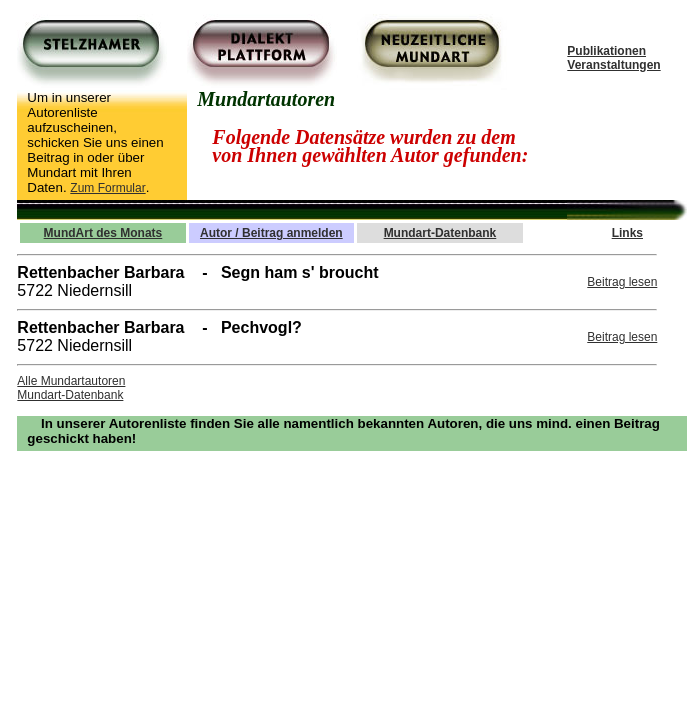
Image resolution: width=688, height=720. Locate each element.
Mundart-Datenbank (70, 395)
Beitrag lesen (622, 282)
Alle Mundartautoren (71, 381)
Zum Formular (107, 188)
